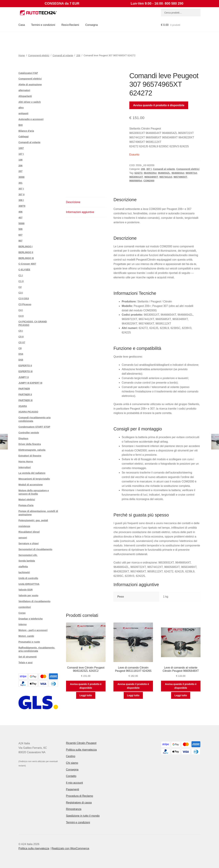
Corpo (22, 613)
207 (20, 171)
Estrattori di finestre (30, 456)
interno (22, 624)
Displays (23, 438)
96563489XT (151, 177)
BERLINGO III (26, 258)
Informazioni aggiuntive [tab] (80, 212)
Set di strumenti (28, 657)
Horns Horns (26, 462)
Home (22, 55)
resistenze (24, 526)
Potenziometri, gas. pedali (33, 520)
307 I (149, 169)
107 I (21, 154)
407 (20, 218)
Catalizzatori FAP (28, 73)
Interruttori (25, 467)
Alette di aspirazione (30, 85)
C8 (20, 348)
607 (20, 235)
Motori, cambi (26, 636)
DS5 (21, 360)
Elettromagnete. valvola (32, 450)
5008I (21, 223)
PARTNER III (25, 400)
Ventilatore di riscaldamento (34, 601)
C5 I (21, 331)
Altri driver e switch (30, 102)
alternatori (24, 90)
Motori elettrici (27, 500)
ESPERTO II (25, 366)
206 (78, 55)
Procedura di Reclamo (80, 796)
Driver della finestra (30, 444)
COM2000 (149, 181)
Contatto (71, 776)
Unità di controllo (28, 578)
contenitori (25, 607)
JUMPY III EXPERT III (30, 383)
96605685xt (136, 181)
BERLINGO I (25, 247)
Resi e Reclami (70, 25)
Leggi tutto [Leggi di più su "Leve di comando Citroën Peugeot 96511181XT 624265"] (133, 695)
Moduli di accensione (31, 485)
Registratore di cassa (79, 803)
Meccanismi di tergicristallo (34, 479)
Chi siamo (72, 763)
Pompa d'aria (26, 505)
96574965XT (180, 177)
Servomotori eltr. (28, 555)
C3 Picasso (25, 304)
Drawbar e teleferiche (31, 619)
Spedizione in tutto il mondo (83, 816)
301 (20, 183)
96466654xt (178, 173)
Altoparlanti (25, 96)
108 (20, 160)
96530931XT (136, 177)
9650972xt (191, 173)
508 (20, 229)
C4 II (21, 316)
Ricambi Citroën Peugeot (81, 743)
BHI (21, 125)
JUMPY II (24, 377)
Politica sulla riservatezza (81, 750)
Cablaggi (24, 137)
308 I (21, 200)
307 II (21, 195)
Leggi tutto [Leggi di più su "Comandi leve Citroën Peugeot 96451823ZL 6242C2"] (86, 695)
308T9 (22, 206)
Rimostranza (74, 809)
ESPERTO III (25, 371)
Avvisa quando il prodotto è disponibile (159, 105)
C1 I (21, 275)
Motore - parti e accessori (33, 630)
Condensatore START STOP (34, 427)
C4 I (21, 310)
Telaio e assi (25, 663)
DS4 (21, 354)
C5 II (21, 337)
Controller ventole (29, 433)
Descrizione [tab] (73, 202)
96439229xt (150, 173)
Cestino (71, 756)
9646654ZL (164, 173)
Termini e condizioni (43, 25)
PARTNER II (25, 394)
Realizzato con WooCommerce (70, 848)
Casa (22, 25)
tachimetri (24, 572)
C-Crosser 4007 (27, 264)
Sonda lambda (27, 561)
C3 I (21, 293)
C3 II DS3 (24, 299)
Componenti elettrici (39, 55)
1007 (21, 148)
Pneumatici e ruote (29, 642)
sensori (23, 538)
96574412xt (166, 177)
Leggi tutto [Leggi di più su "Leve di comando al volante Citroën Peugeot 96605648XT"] (181, 695)
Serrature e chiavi (29, 543)
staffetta (23, 567)
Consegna (91, 25)
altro (21, 108)
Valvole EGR (25, 590)
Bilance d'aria (26, 131)
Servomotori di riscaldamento (35, 549)
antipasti (23, 113)
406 (20, 212)
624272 (139, 173)
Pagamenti (73, 789)
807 (20, 241)
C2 (20, 287)
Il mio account (75, 783)
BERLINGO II (26, 252)
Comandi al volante (63, 55)
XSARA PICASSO (28, 412)
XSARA (23, 406)
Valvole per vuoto (28, 595)
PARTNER (24, 389)
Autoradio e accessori (31, 119)
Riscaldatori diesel (29, 532)
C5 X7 (22, 342)
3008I (21, 177)
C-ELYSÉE (24, 270)
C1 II (21, 281)
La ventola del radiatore (32, 473)
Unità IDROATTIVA (29, 584)
